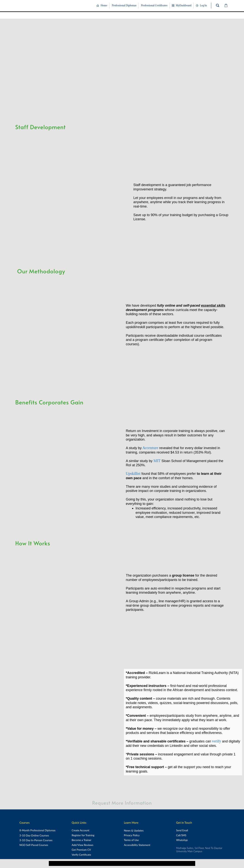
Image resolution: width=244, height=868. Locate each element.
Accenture (150, 448)
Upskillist (133, 474)
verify (216, 741)
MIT (157, 461)
